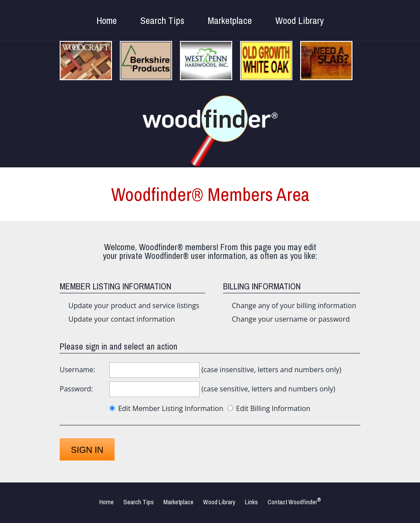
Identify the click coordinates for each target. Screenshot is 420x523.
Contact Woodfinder (294, 502)
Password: (76, 389)
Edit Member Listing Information (166, 408)
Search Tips (162, 20)
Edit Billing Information (269, 408)
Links (251, 502)
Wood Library (300, 20)
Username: (78, 370)
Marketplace (230, 20)
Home (107, 20)
